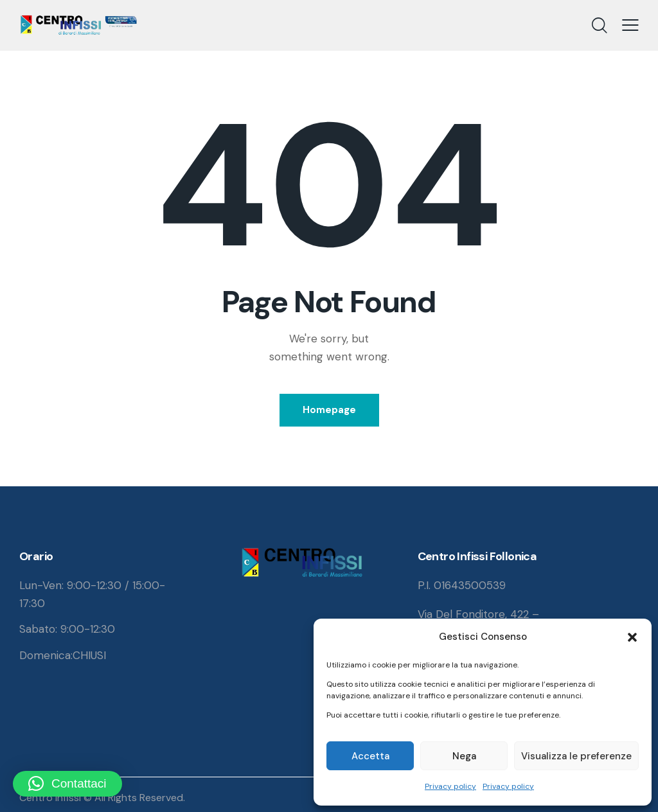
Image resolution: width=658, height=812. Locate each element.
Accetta (370, 756)
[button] (632, 637)
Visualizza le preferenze (576, 756)
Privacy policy (450, 786)
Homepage (329, 410)
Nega (464, 756)
